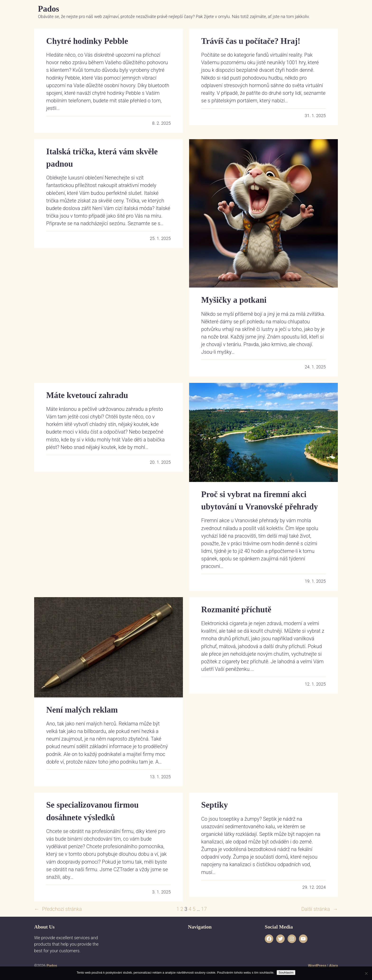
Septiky (214, 805)
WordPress (317, 966)
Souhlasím (286, 973)
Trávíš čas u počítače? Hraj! (251, 41)
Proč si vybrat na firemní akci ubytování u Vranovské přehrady (260, 501)
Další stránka (320, 909)
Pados (49, 9)
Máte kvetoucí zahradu (87, 395)
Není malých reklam (82, 710)
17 (204, 909)
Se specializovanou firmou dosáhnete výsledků (92, 811)
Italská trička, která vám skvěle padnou (102, 158)
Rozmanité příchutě (236, 610)
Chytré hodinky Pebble (87, 41)
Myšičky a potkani (234, 300)
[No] (366, 973)
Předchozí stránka (58, 909)
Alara (333, 966)
